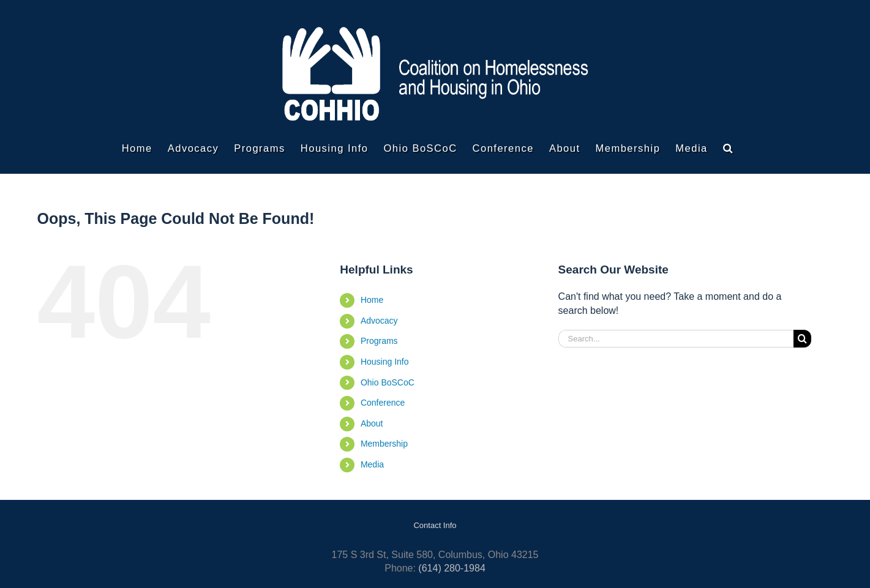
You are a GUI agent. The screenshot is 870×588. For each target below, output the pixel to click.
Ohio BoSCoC (388, 382)
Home (372, 300)
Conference (383, 403)
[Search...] (676, 339)
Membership (384, 444)
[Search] (802, 339)
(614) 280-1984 (452, 568)
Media (372, 464)
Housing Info (385, 362)
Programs (379, 341)
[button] (728, 148)
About (372, 423)
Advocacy (379, 321)
